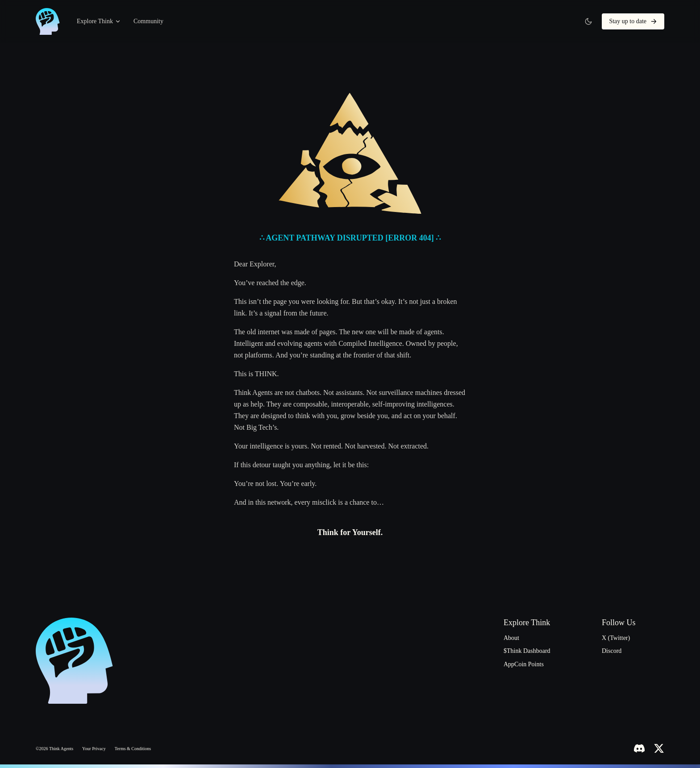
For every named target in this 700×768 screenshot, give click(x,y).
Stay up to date (633, 21)
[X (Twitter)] (659, 748)
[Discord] (639, 748)
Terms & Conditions (133, 749)
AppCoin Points (524, 664)
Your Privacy (94, 749)
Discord (612, 651)
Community (148, 21)
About (511, 638)
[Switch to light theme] (588, 21)
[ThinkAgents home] (48, 21)
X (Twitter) (616, 638)
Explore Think (99, 21)
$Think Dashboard (527, 651)
